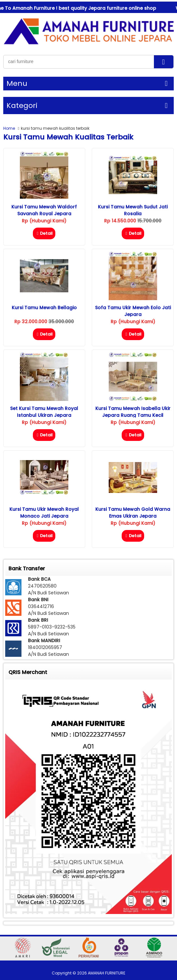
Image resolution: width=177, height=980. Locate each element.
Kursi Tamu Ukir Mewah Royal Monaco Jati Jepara (44, 513)
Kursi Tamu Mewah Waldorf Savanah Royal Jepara (44, 210)
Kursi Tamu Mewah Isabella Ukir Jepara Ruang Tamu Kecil (133, 412)
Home (9, 128)
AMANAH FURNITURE (107, 973)
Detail (44, 233)
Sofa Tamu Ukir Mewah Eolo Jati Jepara (133, 311)
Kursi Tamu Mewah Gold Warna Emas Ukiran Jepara (133, 513)
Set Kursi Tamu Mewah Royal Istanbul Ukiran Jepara (44, 412)
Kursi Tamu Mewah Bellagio (44, 308)
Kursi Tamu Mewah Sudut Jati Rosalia (133, 210)
